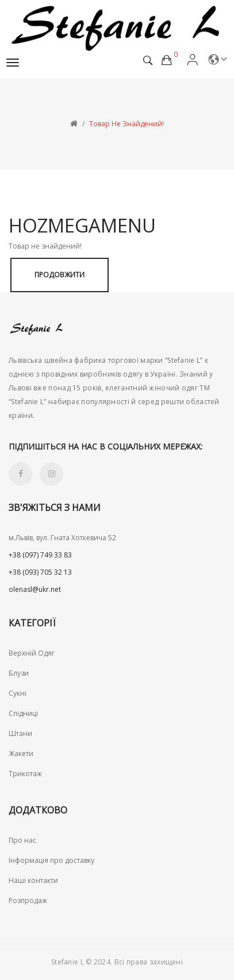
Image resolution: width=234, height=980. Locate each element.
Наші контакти (33, 880)
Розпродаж (28, 900)
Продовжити (60, 275)
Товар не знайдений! (126, 124)
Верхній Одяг (32, 653)
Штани (20, 733)
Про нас (22, 840)
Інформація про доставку (51, 860)
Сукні (18, 693)
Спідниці (23, 713)
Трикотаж (25, 774)
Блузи (19, 673)
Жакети (21, 754)
